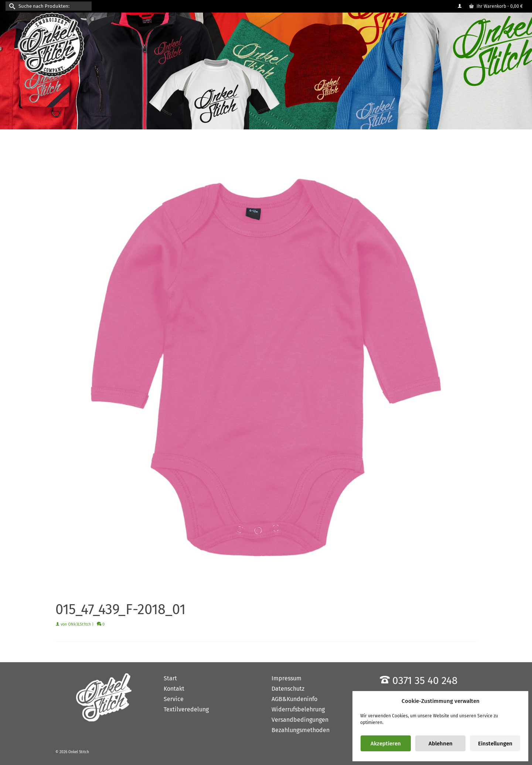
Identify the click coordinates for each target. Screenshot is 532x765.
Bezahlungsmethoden (301, 730)
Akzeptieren (386, 744)
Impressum (287, 678)
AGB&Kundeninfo (294, 699)
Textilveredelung (186, 709)
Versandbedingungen (300, 720)
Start (170, 678)
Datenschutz (288, 689)
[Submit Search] (11, 6)
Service (174, 699)
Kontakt (174, 689)
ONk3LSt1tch (79, 624)
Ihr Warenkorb (496, 6)
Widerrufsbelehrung (298, 709)
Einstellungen (495, 744)
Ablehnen (441, 744)
